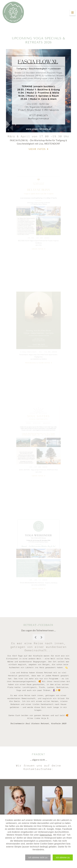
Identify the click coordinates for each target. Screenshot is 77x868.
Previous (36, 637)
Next (42, 637)
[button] (38, 857)
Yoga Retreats (13, 12)
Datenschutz (46, 835)
